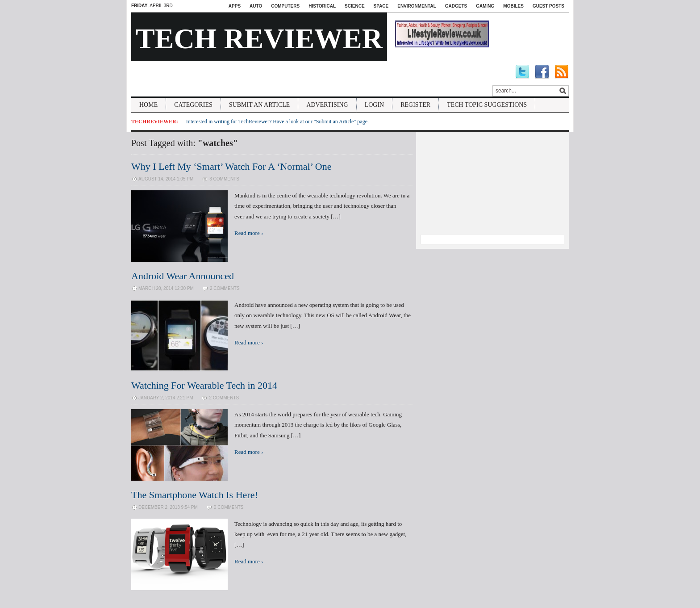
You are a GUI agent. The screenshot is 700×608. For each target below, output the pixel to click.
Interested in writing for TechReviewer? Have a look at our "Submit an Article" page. (277, 122)
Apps (235, 6)
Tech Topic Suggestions (487, 105)
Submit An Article (260, 105)
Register (415, 105)
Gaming (485, 6)
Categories (193, 105)
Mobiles (513, 6)
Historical (322, 6)
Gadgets (456, 6)
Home (148, 105)
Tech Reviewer (259, 39)
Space (381, 6)
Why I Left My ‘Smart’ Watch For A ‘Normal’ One (231, 166)
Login (375, 105)
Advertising (327, 105)
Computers (285, 6)
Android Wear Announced (183, 276)
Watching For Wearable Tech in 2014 (204, 385)
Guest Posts (548, 6)
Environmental (417, 6)
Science (354, 6)
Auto (256, 6)
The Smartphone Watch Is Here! (195, 495)
